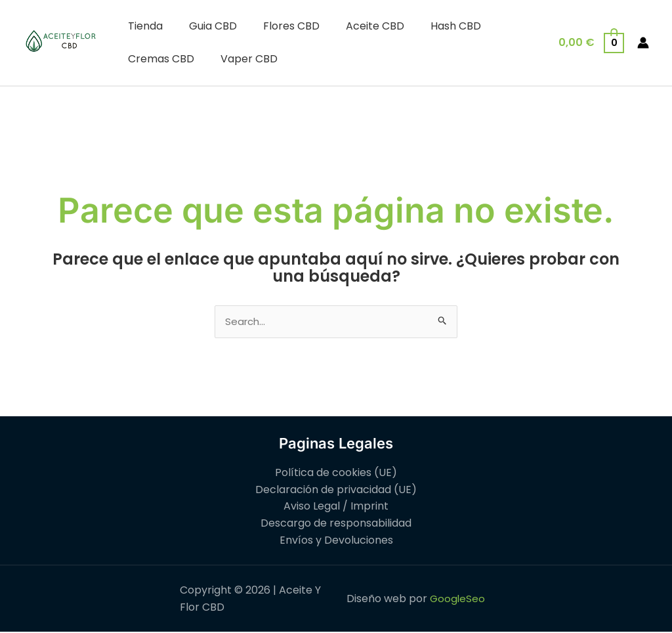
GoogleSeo (457, 600)
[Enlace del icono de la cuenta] (643, 43)
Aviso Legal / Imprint (336, 507)
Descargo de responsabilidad (336, 524)
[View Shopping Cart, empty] (591, 42)
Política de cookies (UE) (336, 474)
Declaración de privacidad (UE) (336, 490)
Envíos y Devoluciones (336, 541)
